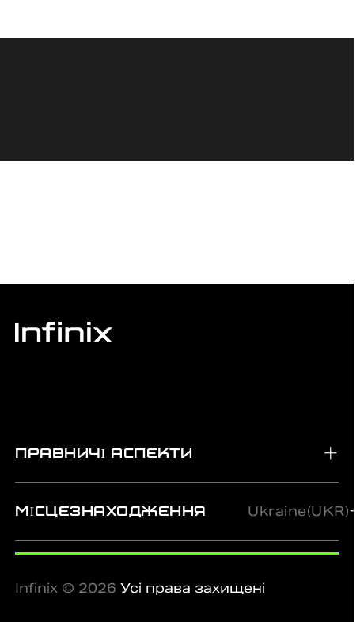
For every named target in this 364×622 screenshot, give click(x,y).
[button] (177, 453)
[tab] (177, 453)
